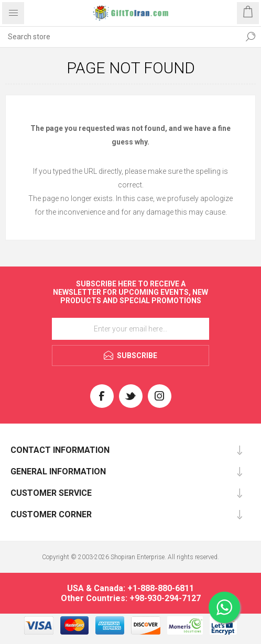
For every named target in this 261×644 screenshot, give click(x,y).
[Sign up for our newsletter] (130, 329)
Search (251, 37)
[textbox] (120, 37)
